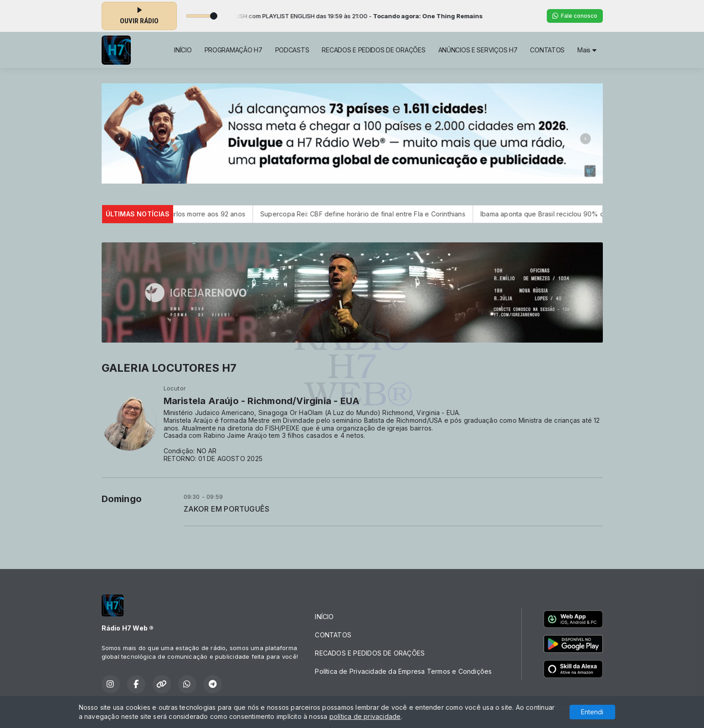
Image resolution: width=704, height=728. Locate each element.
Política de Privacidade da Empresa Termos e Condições (403, 671)
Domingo (122, 499)
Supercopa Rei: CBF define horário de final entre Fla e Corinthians (377, 214)
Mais (587, 50)
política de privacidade (365, 716)
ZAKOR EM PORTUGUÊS (227, 509)
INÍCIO (183, 50)
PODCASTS (292, 50)
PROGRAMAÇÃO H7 (234, 50)
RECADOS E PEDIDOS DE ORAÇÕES (373, 50)
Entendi (592, 712)
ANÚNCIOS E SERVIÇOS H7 (478, 50)
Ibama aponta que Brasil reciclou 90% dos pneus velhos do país (595, 214)
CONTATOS (547, 50)
